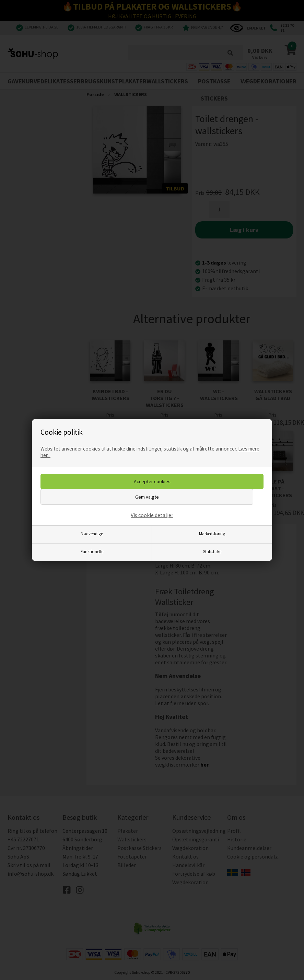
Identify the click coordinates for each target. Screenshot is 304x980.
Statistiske (212, 551)
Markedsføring (212, 534)
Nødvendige (92, 534)
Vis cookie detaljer (152, 515)
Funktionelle (92, 551)
